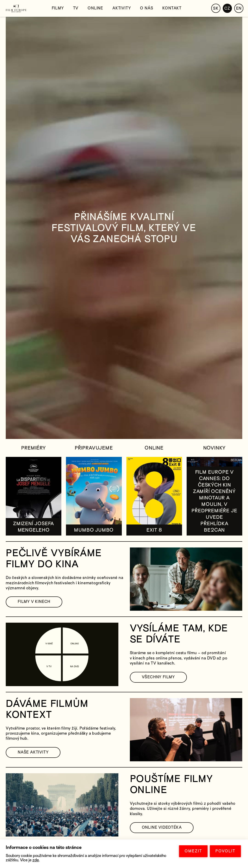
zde (36, 860)
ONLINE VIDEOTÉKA (162, 827)
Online (95, 8)
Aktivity (122, 8)
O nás (147, 8)
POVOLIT (225, 851)
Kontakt (172, 8)
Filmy (58, 8)
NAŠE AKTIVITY (33, 752)
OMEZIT (193, 851)
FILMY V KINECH (34, 602)
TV (76, 8)
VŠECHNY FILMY (158, 677)
